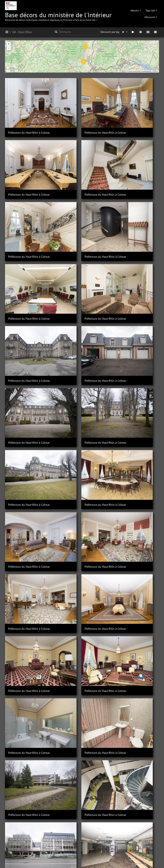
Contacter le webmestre (64, 861)
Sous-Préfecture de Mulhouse (26, 620)
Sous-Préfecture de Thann (77, 803)
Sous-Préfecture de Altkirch (78, 529)
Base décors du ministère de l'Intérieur (58, 16)
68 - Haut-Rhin (22, 32)
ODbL (155, 71)
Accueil (7, 32)
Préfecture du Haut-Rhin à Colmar (29, 116)
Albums (135, 10)
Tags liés (150, 10)
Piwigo (45, 861)
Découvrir (150, 17)
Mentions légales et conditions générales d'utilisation (108, 861)
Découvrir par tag (110, 32)
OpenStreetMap (135, 71)
